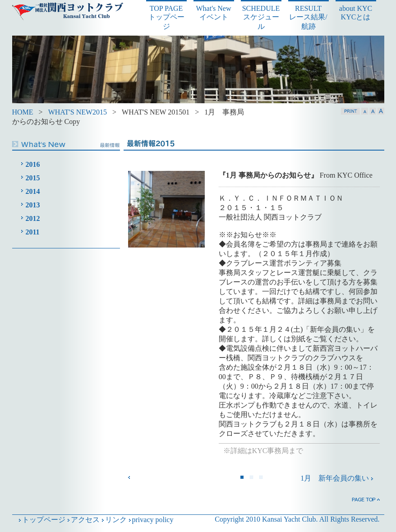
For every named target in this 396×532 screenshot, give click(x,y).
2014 (33, 191)
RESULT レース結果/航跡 (308, 17)
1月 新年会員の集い (337, 478)
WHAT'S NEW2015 (78, 112)
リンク (113, 520)
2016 (33, 164)
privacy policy (150, 520)
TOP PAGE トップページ (166, 17)
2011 (33, 232)
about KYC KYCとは (356, 13)
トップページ (41, 520)
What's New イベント (214, 13)
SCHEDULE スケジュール (261, 17)
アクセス (83, 520)
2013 (33, 205)
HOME (23, 112)
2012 (33, 218)
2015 (33, 178)
